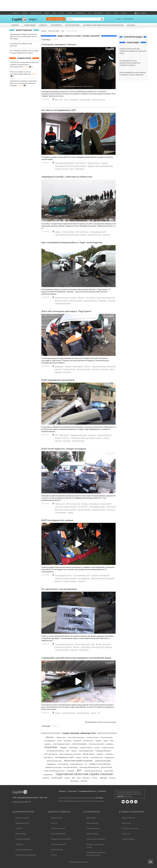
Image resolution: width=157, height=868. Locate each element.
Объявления (80, 13)
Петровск (86, 778)
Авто (89, 13)
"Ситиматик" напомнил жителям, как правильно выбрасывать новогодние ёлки (24, 65)
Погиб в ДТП (90, 298)
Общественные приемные (26, 855)
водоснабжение (76, 764)
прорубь (100, 754)
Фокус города (21, 834)
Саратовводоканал (86, 751)
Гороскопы (126, 834)
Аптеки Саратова (93, 828)
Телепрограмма (128, 839)
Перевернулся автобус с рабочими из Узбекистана (67, 177)
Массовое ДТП (106, 504)
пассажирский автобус (55, 751)
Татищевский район (63, 303)
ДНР (93, 644)
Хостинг (54, 855)
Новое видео (30, 25)
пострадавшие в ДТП (64, 757)
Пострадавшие (84, 578)
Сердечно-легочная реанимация (100, 166)
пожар (97, 748)
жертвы (86, 757)
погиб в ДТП (57, 778)
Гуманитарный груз (82, 644)
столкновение (63, 764)
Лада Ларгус (64, 435)
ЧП (99, 713)
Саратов (104, 163)
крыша (74, 751)
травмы (98, 741)
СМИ (71, 169)
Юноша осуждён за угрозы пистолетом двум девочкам (21, 73)
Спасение (104, 369)
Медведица (51, 764)
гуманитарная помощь (93, 771)
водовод (110, 744)
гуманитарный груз (54, 761)
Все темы (131, 25)
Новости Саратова (22, 818)
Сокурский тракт (83, 713)
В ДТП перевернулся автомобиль (58, 380)
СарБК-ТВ (19, 828)
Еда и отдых (126, 823)
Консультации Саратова (96, 839)
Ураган (93, 713)
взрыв (78, 757)
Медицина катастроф (78, 435)
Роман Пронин (107, 737)
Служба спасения (98, 100)
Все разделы (141, 13)
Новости (16, 13)
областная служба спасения (78, 761)
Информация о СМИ (20, 802)
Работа (70, 13)
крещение (77, 741)
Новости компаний (58, 844)
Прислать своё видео (56, 19)
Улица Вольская (78, 441)
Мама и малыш (92, 834)
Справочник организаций (61, 839)
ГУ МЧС (95, 778)
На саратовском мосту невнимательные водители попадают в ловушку (130, 63)
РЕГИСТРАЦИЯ (128, 19)
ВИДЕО (33, 19)
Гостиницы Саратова (130, 828)
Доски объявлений (58, 834)
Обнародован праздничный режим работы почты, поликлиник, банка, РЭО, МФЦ (24, 36)
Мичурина (92, 435)
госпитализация (79, 744)
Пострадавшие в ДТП (98, 232)
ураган (67, 778)
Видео (47, 13)
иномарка (68, 741)
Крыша (58, 713)
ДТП (61, 100)
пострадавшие (50, 741)
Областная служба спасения (66, 298)
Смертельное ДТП (90, 301)
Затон (66, 100)
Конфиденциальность (87, 791)
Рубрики (16, 25)
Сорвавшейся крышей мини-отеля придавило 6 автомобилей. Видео (76, 658)
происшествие (106, 767)
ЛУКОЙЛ (84, 781)
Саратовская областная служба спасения (71, 166)
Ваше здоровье (92, 823)
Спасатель (106, 235)
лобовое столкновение (100, 764)
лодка (105, 741)
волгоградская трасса (62, 744)
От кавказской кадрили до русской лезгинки (103, 25)
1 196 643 (120, 796)
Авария (58, 232)
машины (48, 744)
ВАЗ (56, 100)
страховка (109, 754)
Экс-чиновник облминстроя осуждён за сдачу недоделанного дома (24, 52)
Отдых (116, 13)
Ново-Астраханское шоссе (54, 771)
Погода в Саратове (23, 839)
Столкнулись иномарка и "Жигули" (59, 44)
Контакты (102, 791)
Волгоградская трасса (63, 575)
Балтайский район (70, 767)
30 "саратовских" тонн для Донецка (59, 589)
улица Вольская (97, 757)
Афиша (124, 13)
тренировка (73, 748)
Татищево (112, 301)
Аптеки (25, 13)
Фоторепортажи (72, 25)
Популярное (56, 25)
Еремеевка (59, 366)
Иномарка (74, 100)
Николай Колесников (76, 737)
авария (63, 747)
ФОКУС (62, 13)
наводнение (48, 774)
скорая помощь (108, 748)
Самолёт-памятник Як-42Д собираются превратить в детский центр (133, 51)
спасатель (51, 747)
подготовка (109, 771)
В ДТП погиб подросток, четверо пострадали (64, 449)
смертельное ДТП (103, 761)
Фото (54, 13)
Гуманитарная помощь (64, 644)
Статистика (72, 791)
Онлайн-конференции (24, 850)
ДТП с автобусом (82, 232)
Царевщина (109, 757)
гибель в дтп (61, 737)
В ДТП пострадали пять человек (57, 520)
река (79, 778)
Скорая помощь (69, 369)
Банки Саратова (57, 850)
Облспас (81, 298)
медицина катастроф (53, 767)
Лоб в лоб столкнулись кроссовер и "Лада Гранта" (67, 311)
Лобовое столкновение (74, 366)
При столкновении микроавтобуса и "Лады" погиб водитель (72, 242)
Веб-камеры (99, 13)
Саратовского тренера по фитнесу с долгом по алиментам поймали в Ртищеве (24, 83)
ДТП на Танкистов (73, 504)
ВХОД (119, 19)
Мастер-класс (81, 163)
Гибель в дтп (60, 504)
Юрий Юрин (80, 169)
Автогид (54, 823)
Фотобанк (19, 844)
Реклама (62, 791)
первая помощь (86, 748)
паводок (103, 778)
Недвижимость (36, 13)
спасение (46, 778)
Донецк (99, 644)
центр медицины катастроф (70, 754)
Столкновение (61, 512)
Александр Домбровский (65, 163)
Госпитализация (68, 232)
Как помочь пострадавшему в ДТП (59, 110)
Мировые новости (22, 823)
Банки (108, 13)
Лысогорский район (97, 744)
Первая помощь (93, 163)
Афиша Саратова (128, 818)
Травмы (70, 512)
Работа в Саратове (58, 828)
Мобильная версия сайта (78, 862)
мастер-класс (88, 741)
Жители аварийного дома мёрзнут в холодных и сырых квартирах (133, 74)
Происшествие (85, 100)
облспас (50, 737)
